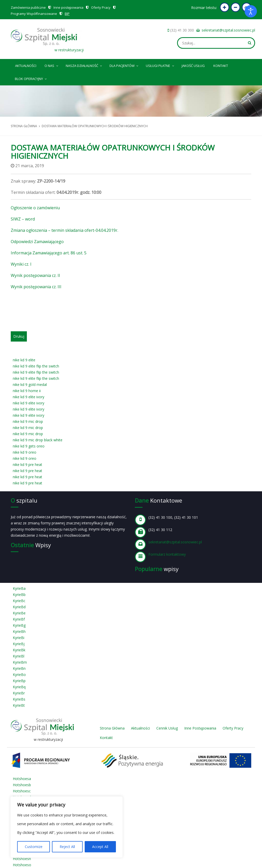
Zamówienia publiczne (28, 7)
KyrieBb (19, 595)
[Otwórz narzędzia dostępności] (251, 11)
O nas (52, 65)
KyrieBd (19, 607)
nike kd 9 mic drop (28, 421)
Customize (34, 847)
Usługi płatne (160, 65)
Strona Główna (112, 728)
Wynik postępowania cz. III (36, 287)
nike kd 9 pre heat (28, 465)
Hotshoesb (22, 785)
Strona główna (24, 126)
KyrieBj (19, 644)
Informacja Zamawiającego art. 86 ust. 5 (49, 253)
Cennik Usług (167, 728)
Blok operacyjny (31, 78)
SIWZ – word (23, 219)
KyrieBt (19, 705)
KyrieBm (20, 662)
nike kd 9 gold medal (30, 385)
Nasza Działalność (84, 65)
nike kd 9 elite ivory (29, 397)
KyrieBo (19, 675)
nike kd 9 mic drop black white (38, 440)
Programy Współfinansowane (34, 14)
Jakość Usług (193, 66)
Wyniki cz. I (21, 264)
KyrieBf (19, 619)
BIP (67, 14)
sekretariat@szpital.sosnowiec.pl (228, 30)
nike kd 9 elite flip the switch (36, 366)
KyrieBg (19, 625)
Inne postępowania (68, 7)
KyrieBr (19, 693)
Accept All (100, 847)
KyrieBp (19, 681)
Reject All (67, 847)
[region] (67, 827)
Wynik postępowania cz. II (35, 275)
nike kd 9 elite (24, 360)
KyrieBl (19, 656)
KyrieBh (19, 631)
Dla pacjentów (124, 65)
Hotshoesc (22, 791)
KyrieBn (19, 668)
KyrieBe (19, 613)
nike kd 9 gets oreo (29, 446)
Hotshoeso (22, 865)
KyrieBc (19, 601)
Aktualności (26, 66)
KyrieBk (19, 650)
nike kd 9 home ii (27, 391)
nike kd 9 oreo (25, 452)
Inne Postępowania (200, 728)
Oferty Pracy (101, 7)
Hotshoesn (22, 859)
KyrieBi (19, 638)
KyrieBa (19, 588)
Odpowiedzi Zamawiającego (37, 242)
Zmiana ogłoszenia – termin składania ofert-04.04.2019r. (64, 230)
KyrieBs (19, 699)
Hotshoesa (22, 779)
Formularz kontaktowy (167, 554)
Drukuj (19, 336)
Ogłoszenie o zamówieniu (35, 208)
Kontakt (221, 66)
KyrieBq (19, 687)
